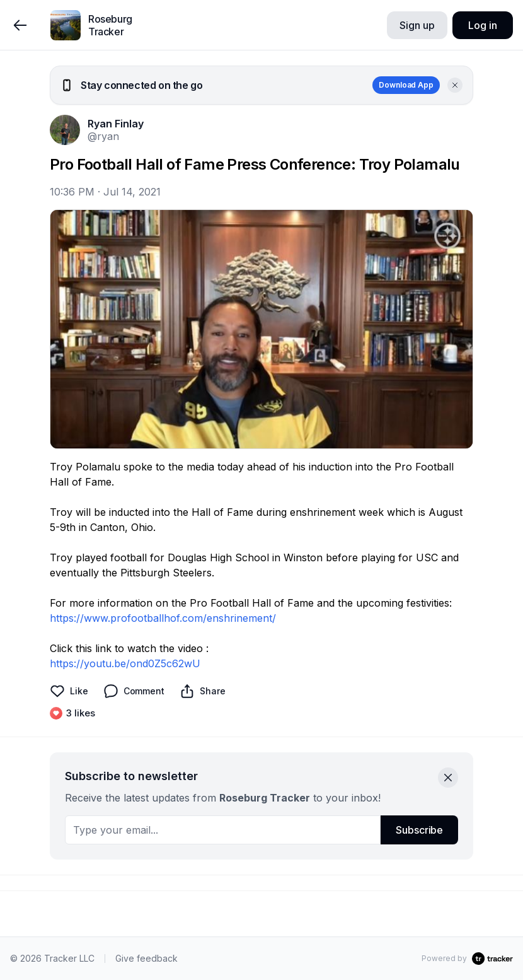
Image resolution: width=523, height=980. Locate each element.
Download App (406, 85)
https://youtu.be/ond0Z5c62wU (125, 663)
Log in (482, 25)
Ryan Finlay (116, 124)
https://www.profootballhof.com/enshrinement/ (163, 618)
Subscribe (419, 830)
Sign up (417, 25)
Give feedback (147, 958)
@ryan (103, 136)
